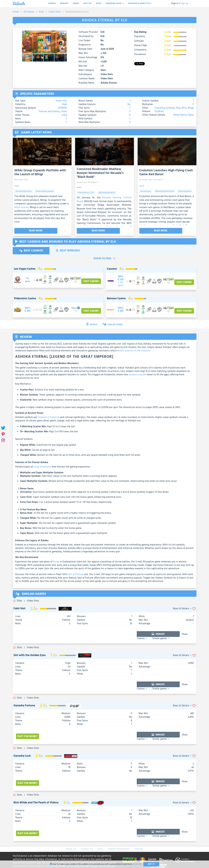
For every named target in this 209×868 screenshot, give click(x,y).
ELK (103, 32)
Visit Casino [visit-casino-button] (91, 281)
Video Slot (61, 101)
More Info (137, 864)
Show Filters (104, 258)
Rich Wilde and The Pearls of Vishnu (36, 789)
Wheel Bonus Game (184, 115)
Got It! (151, 864)
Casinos (52, 3)
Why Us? (88, 3)
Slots (41, 12)
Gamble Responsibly (119, 832)
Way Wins (181, 108)
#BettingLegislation (107, 193)
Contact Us (87, 832)
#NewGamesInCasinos (165, 191)
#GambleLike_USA (86, 193)
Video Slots (55, 12)
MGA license (21, 207)
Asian (64, 112)
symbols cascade (138, 374)
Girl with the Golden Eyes (30, 652)
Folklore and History (50, 112)
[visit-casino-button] (28, 280)
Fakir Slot (20, 608)
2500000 (62, 108)
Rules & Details (182, 608)
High (64, 104)
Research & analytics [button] (140, 3)
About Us (71, 832)
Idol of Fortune (76, 574)
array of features (43, 466)
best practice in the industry (135, 350)
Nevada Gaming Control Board (104, 200)
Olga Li (95, 182)
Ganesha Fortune (24, 698)
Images (137, 634)
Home (16, 12)
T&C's (100, 832)
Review (92, 324)
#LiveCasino (146, 191)
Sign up (184, 3)
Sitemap (139, 832)
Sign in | (175, 3)
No (129, 104)
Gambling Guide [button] (115, 3)
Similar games (185, 634)
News (99, 3)
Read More (27, 231)
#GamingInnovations (45, 191)
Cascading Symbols (165, 108)
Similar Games (113, 324)
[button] (64, 33)
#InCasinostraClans (24, 191)
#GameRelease (185, 191)
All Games (29, 12)
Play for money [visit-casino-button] (28, 728)
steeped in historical (49, 417)
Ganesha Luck (22, 745)
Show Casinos (162, 634)
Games (76, 3)
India (64, 115)
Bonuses (64, 3)
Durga (56, 561)
